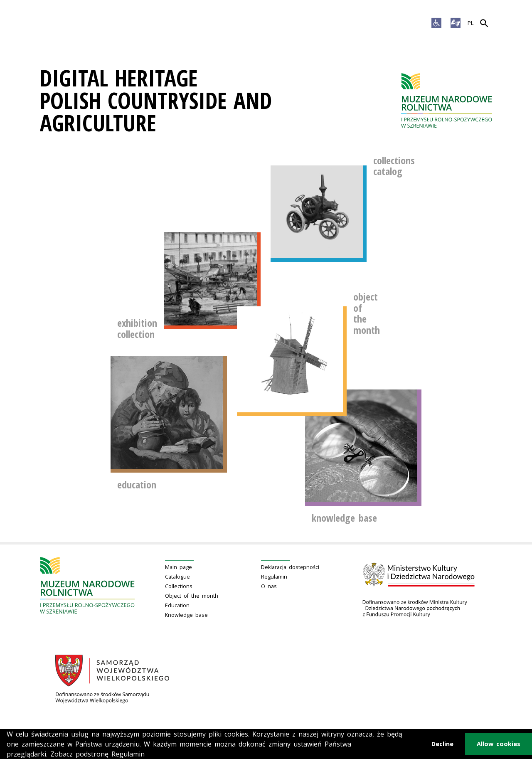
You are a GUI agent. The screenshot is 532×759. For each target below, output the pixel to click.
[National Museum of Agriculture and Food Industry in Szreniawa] (447, 100)
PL (471, 23)
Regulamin (274, 577)
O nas (269, 586)
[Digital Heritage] (211, 100)
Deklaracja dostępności (290, 567)
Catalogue (177, 577)
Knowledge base (186, 615)
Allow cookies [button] (499, 744)
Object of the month (192, 596)
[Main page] (447, 100)
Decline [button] (442, 744)
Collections (179, 586)
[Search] (484, 23)
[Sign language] (456, 23)
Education (177, 605)
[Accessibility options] (436, 23)
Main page (179, 567)
